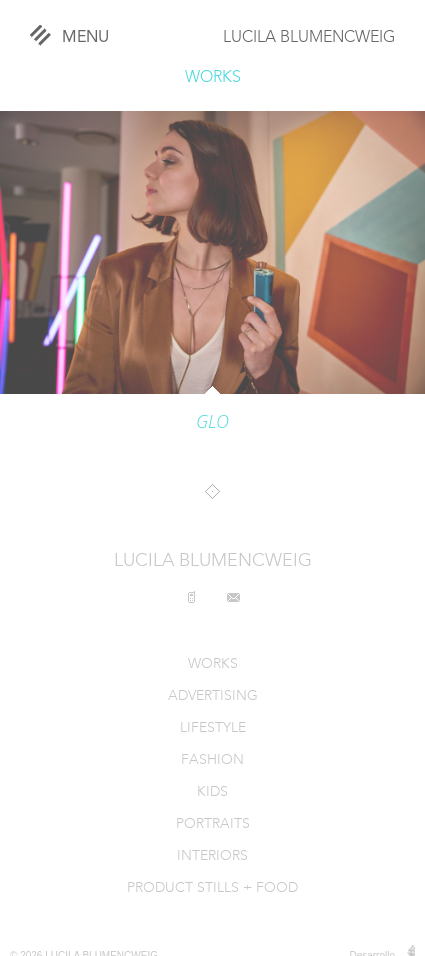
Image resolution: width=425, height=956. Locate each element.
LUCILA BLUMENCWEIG (309, 38)
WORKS (213, 78)
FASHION (212, 760)
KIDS (212, 792)
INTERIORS (212, 856)
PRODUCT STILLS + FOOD (212, 888)
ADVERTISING (213, 696)
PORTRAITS (213, 824)
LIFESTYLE (213, 728)
